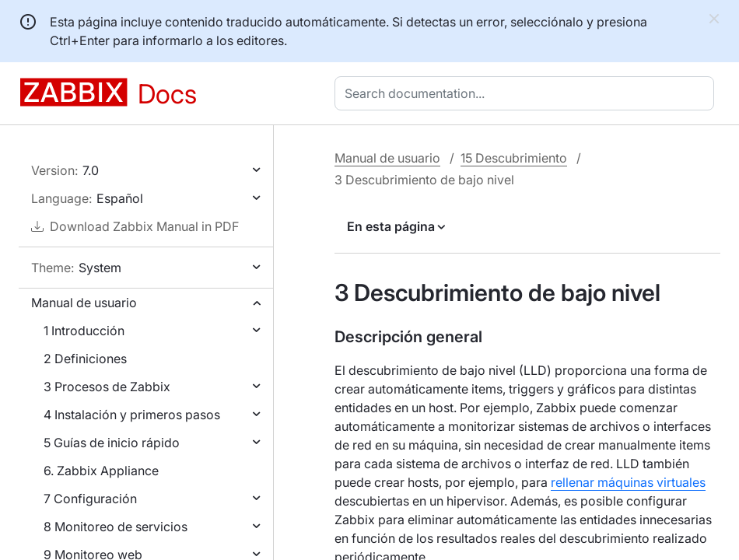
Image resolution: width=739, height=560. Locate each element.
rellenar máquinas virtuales (628, 482)
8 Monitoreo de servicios (116, 527)
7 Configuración (90, 499)
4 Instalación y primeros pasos (132, 415)
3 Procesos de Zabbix (107, 387)
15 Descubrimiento (514, 158)
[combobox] (527, 93)
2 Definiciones (85, 359)
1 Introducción (84, 331)
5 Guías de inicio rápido (112, 443)
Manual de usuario (84, 303)
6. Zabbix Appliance (101, 471)
